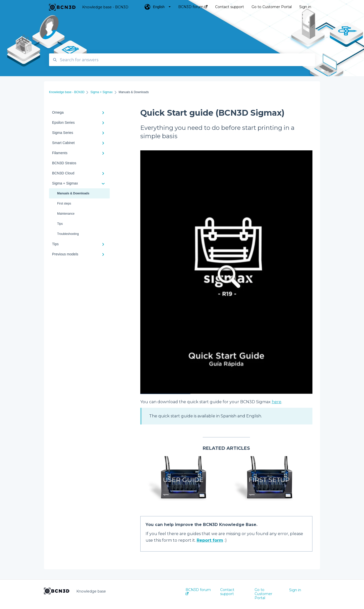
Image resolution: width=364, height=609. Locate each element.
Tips (60, 224)
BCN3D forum (198, 591)
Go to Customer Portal (263, 594)
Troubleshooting (68, 234)
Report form (210, 540)
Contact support (227, 592)
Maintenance (66, 214)
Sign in (295, 590)
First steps (64, 204)
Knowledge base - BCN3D (105, 7)
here (277, 402)
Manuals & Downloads (73, 193)
